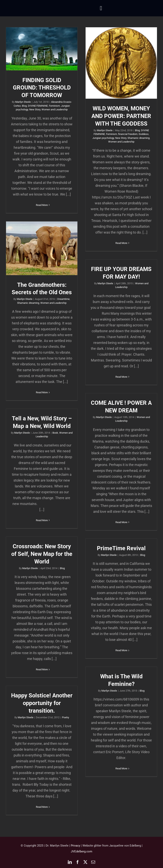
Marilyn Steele (23, 102)
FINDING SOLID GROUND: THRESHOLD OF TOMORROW (42, 88)
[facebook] (78, 862)
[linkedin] (70, 862)
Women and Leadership (55, 109)
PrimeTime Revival (121, 548)
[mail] (93, 862)
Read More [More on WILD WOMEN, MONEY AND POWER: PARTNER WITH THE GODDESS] (121, 243)
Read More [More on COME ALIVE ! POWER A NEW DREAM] (121, 522)
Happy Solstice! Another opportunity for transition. (42, 703)
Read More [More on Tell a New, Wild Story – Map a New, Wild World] (42, 520)
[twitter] (85, 862)
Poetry (66, 717)
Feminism (54, 106)
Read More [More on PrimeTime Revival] (121, 650)
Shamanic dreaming (139, 138)
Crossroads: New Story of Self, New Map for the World (42, 554)
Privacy (75, 846)
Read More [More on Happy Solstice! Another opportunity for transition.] (42, 807)
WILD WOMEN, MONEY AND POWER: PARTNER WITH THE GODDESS (121, 116)
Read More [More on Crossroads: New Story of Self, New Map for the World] (42, 669)
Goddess (144, 134)
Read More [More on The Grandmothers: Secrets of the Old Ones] (42, 392)
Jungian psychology (103, 138)
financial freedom (128, 134)
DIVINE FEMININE (38, 106)
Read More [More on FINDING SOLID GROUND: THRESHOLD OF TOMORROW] (42, 205)
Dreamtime (63, 299)
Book (55, 433)
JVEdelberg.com (81, 851)
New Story (35, 109)
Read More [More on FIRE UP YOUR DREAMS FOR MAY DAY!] (121, 377)
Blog (24, 106)
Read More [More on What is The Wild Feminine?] (121, 768)
